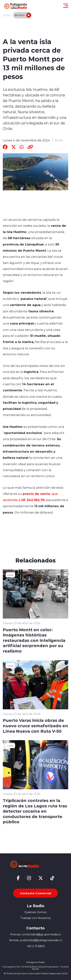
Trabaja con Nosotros (36, 918)
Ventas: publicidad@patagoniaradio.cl (35, 940)
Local (10, 575)
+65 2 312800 (36, 946)
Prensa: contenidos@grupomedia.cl (36, 934)
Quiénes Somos (35, 912)
